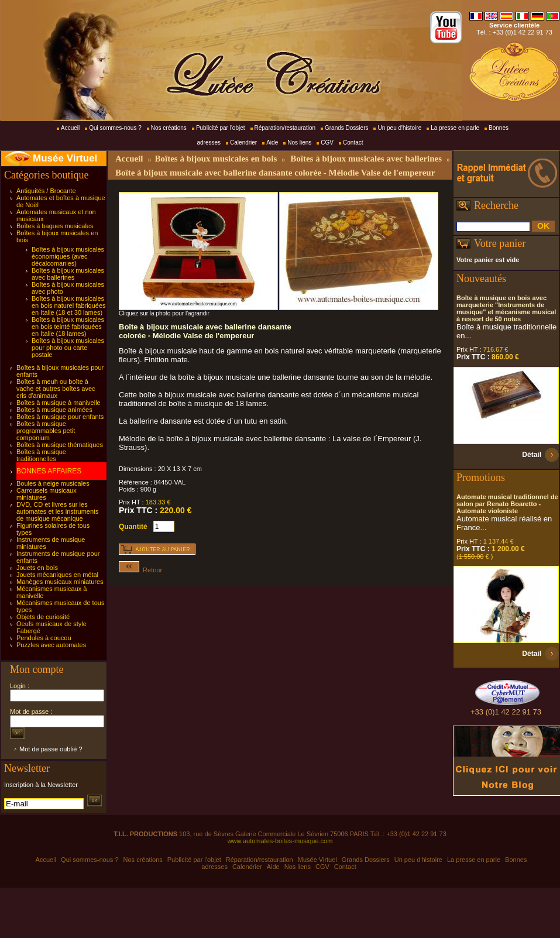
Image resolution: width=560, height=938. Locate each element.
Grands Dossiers (346, 128)
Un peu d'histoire (399, 128)
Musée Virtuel (65, 158)
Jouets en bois (37, 568)
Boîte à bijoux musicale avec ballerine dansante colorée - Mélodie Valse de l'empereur (275, 173)
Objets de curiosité (43, 617)
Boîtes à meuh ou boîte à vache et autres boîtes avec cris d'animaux (56, 389)
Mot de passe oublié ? (51, 749)
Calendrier (243, 142)
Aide (272, 142)
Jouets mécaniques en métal (57, 575)
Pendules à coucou (44, 638)
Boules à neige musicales (53, 483)
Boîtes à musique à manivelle (59, 403)
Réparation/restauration (285, 128)
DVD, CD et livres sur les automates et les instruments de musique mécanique (58, 511)
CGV (327, 142)
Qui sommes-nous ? (115, 128)
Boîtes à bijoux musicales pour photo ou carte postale (68, 348)
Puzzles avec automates (51, 645)
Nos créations (169, 128)
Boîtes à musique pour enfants (60, 417)
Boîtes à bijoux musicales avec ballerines (68, 274)
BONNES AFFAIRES (49, 471)
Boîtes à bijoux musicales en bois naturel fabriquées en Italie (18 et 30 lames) (69, 305)
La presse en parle (455, 128)
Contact (353, 142)
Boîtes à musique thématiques (60, 445)
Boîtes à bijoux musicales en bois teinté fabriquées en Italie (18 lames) (68, 327)
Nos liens (299, 142)
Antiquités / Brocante (46, 191)
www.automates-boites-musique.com (280, 841)
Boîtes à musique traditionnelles (41, 455)
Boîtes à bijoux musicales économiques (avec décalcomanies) (68, 256)
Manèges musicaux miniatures (60, 582)
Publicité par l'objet (221, 128)
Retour (140, 570)
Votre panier (500, 243)
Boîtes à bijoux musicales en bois (216, 159)
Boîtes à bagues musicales (55, 226)
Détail (532, 455)
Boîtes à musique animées (54, 410)
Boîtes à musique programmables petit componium (46, 431)
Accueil (70, 128)
